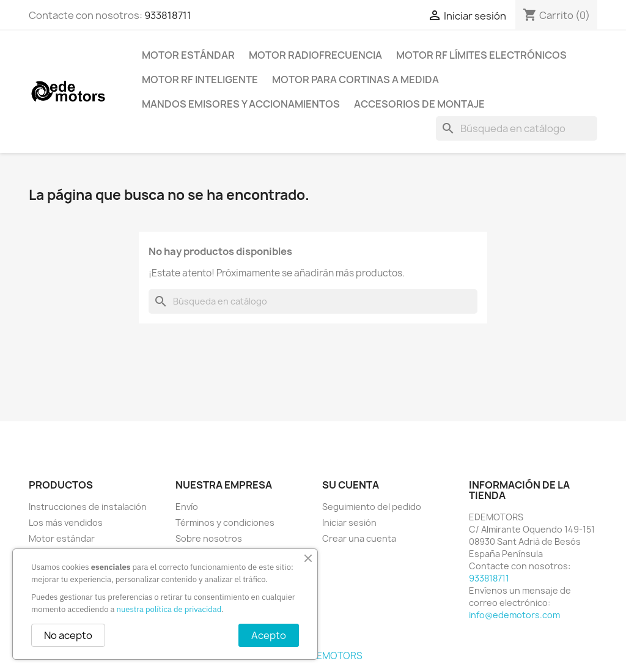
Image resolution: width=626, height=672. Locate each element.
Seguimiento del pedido (372, 507)
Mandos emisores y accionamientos (241, 104)
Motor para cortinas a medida (355, 79)
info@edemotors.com (514, 615)
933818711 (168, 15)
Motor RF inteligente (200, 79)
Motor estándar (188, 55)
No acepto (68, 635)
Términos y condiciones (225, 522)
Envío (187, 507)
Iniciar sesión (349, 522)
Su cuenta (351, 485)
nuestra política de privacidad (169, 609)
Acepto (269, 635)
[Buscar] (517, 128)
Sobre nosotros (209, 538)
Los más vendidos (66, 522)
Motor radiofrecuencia (315, 55)
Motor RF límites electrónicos (481, 55)
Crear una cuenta (359, 538)
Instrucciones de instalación (88, 507)
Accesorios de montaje (419, 104)
